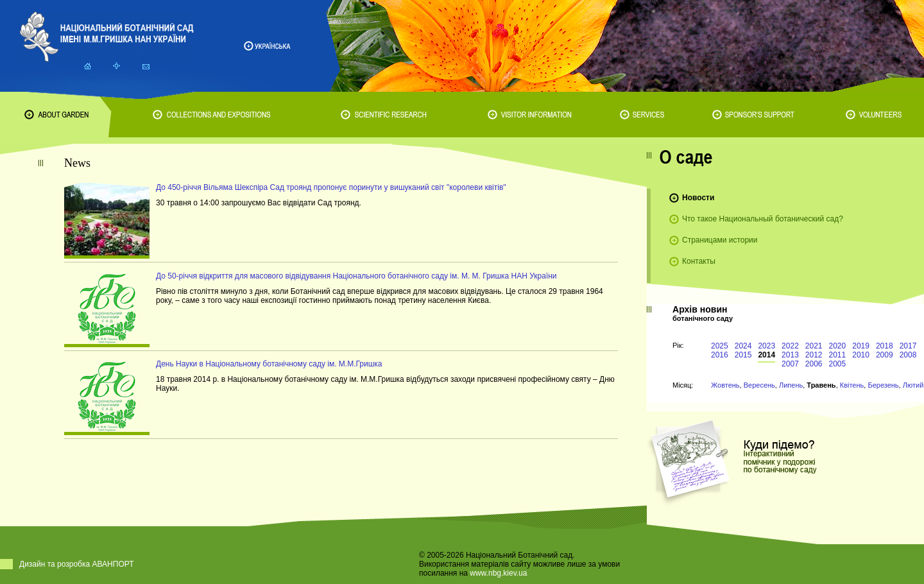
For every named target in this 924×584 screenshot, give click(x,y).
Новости (698, 198)
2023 (766, 346)
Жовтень (725, 385)
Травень (821, 385)
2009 (885, 355)
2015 (743, 355)
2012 (814, 355)
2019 (861, 346)
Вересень (759, 385)
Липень (791, 385)
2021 (814, 346)
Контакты (699, 261)
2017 (908, 346)
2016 (720, 355)
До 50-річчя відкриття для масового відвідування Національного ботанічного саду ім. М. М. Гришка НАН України (356, 276)
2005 (838, 364)
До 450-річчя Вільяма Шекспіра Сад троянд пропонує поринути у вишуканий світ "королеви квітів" (331, 187)
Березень (883, 385)
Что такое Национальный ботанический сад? (763, 219)
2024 (743, 346)
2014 (766, 355)
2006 (814, 364)
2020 (838, 346)
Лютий (913, 385)
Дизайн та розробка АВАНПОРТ (77, 564)
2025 (720, 346)
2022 (790, 346)
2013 (790, 355)
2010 (861, 355)
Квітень (852, 385)
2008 (908, 355)
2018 (885, 346)
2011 (838, 355)
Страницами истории (720, 240)
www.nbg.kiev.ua (498, 573)
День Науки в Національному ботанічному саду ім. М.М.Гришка (269, 364)
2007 (790, 364)
